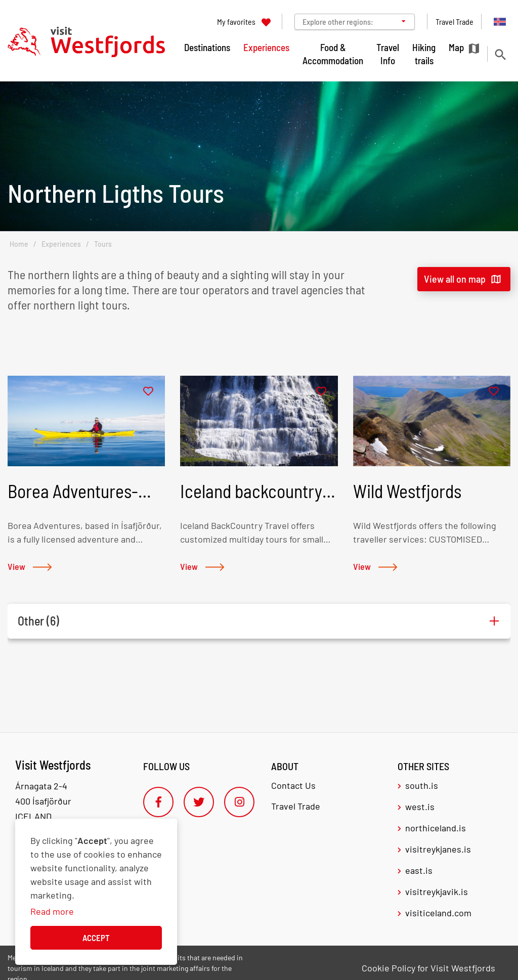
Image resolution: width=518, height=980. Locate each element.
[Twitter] (199, 802)
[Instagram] (239, 802)
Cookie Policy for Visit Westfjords (428, 968)
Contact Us (293, 785)
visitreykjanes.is (438, 849)
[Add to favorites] (148, 392)
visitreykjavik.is (437, 892)
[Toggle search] (500, 54)
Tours (103, 244)
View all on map (455, 279)
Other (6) (38, 621)
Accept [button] (96, 938)
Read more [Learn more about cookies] (52, 911)
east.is (419, 870)
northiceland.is (436, 828)
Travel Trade (296, 806)
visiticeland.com (438, 913)
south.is (422, 785)
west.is (420, 807)
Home (19, 244)
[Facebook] (158, 802)
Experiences (61, 244)
